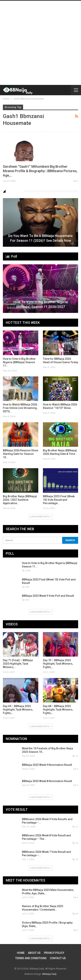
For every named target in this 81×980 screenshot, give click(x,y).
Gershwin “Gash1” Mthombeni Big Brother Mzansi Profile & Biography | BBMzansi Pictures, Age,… (40, 171)
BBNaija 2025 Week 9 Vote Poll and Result (48, 596)
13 (75, 859)
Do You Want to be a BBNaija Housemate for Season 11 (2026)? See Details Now (40, 238)
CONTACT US (58, 958)
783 (26, 587)
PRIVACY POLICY (54, 953)
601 (26, 600)
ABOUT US (34, 953)
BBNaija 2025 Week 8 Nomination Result (47, 781)
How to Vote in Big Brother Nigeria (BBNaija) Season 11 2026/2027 (41, 304)
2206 (26, 570)
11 (75, 756)
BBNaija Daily (49, 974)
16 (75, 843)
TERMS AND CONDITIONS (31, 958)
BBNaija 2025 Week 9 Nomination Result (47, 765)
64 (75, 914)
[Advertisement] (40, 43)
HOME (21, 953)
